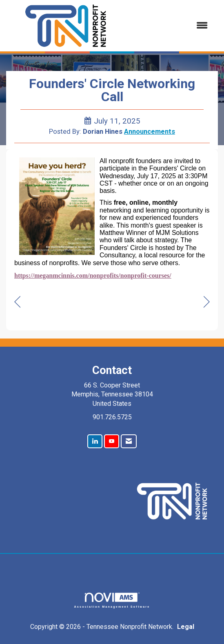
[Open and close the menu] (170, 26)
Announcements (150, 132)
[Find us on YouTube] (112, 442)
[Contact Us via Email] (129, 442)
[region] (207, 302)
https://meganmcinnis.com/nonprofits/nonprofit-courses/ (93, 276)
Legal (186, 627)
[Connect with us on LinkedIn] (95, 442)
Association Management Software (112, 600)
